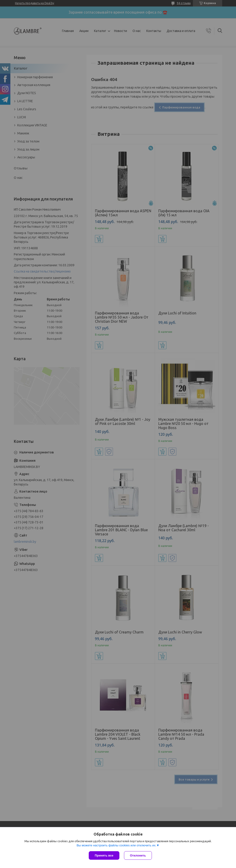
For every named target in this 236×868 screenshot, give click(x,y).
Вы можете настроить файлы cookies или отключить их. (116, 845)
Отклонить (138, 855)
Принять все (104, 855)
